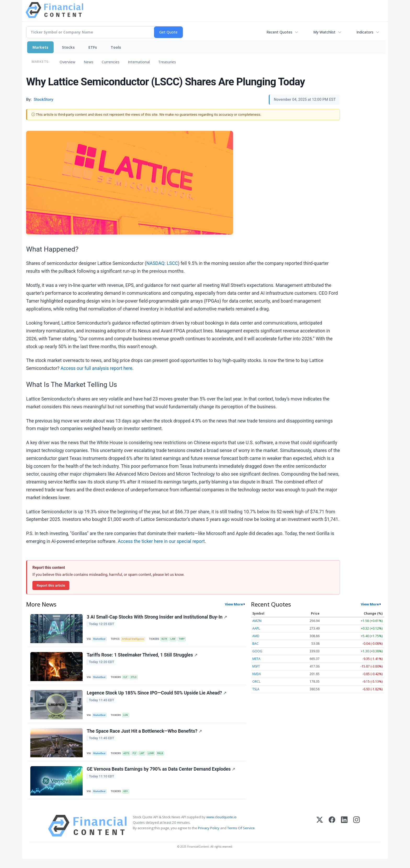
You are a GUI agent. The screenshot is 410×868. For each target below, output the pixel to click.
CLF (127, 679)
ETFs (93, 47)
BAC (255, 644)
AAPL (256, 628)
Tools (116, 47)
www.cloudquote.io (221, 826)
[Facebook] (332, 835)
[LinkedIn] (344, 835)
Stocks (68, 47)
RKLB (165, 759)
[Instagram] (357, 835)
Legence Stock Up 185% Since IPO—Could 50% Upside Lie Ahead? (157, 697)
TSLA (256, 689)
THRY (187, 639)
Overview (67, 62)
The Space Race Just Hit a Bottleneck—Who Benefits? (145, 737)
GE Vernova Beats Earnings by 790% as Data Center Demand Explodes (161, 777)
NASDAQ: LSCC (162, 263)
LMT (146, 759)
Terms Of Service (241, 837)
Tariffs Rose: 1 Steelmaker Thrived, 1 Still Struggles (143, 657)
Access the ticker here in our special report (161, 541)
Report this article (51, 585)
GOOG (257, 651)
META (256, 659)
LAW (178, 639)
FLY (137, 759)
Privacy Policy (209, 837)
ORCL (256, 681)
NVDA (257, 674)
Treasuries (167, 62)
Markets (40, 47)
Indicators (365, 32)
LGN (128, 719)
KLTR (168, 639)
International (139, 62)
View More (234, 604)
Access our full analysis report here (97, 368)
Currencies (111, 62)
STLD (137, 679)
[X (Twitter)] (320, 835)
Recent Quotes (279, 32)
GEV (128, 799)
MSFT (256, 666)
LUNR (155, 759)
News (89, 62)
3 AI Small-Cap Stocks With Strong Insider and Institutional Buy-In (157, 617)
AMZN (257, 621)
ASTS (128, 759)
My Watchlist (324, 32)
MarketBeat (101, 639)
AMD (256, 636)
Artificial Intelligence (135, 639)
